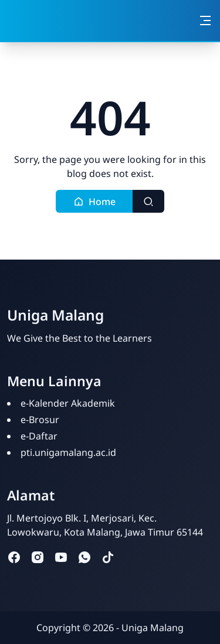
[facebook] (14, 556)
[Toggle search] (148, 201)
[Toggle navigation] (205, 21)
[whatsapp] (84, 556)
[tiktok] (108, 556)
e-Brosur (40, 420)
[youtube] (61, 556)
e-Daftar (39, 436)
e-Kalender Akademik (68, 403)
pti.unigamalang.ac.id (68, 452)
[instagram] (38, 556)
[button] (94, 201)
